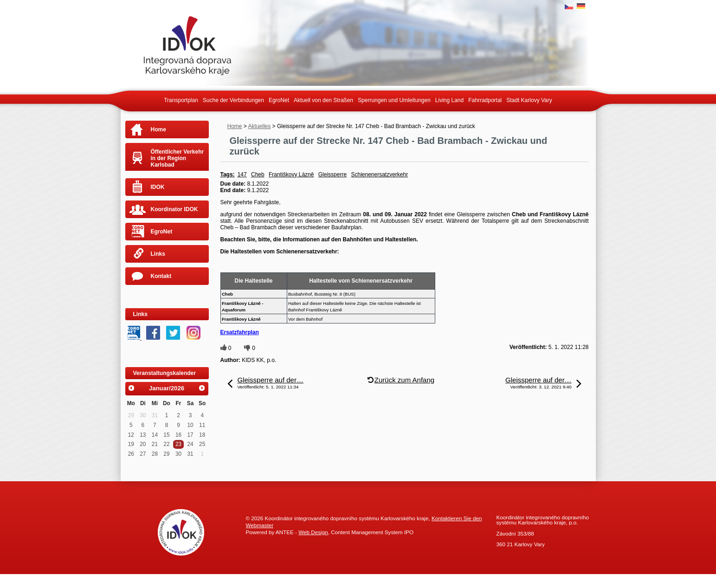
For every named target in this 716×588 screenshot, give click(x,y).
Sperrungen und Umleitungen (394, 100)
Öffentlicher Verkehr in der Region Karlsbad (177, 158)
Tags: (228, 174)
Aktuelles (260, 126)
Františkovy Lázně (291, 174)
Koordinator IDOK (174, 209)
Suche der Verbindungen (233, 100)
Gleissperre (332, 174)
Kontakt (161, 276)
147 (242, 174)
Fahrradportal (485, 100)
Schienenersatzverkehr (379, 174)
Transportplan (181, 100)
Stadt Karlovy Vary (529, 100)
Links (158, 254)
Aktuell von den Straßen (323, 100)
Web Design (313, 532)
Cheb (258, 174)
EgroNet (279, 100)
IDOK (158, 187)
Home (235, 126)
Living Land (449, 100)
